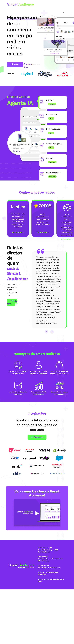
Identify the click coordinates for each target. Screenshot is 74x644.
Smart (21, 4)
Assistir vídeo (28, 66)
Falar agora (15, 65)
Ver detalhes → (18, 232)
